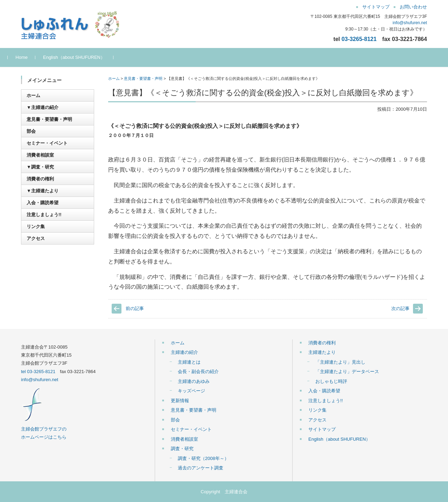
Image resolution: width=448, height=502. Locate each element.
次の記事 (400, 308)
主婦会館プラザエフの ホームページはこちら (44, 429)
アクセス (36, 238)
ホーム (114, 78)
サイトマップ (322, 429)
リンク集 (36, 226)
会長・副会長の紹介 (198, 372)
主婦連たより (322, 352)
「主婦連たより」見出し (340, 362)
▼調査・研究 (40, 167)
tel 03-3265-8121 (38, 372)
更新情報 (180, 401)
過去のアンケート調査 (201, 468)
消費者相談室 (40, 155)
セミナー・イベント (47, 143)
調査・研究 (182, 449)
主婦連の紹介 (184, 352)
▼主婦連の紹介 (43, 107)
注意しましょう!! (44, 215)
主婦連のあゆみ (194, 381)
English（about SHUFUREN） (87, 57)
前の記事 (135, 308)
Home (35, 57)
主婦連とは (189, 362)
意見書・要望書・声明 (143, 78)
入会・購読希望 (43, 203)
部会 (31, 131)
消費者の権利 (40, 179)
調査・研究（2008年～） (203, 458)
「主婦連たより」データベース (347, 372)
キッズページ (191, 391)
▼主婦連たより (43, 191)
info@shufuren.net (410, 23)
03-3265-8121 (359, 39)
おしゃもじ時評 (331, 381)
